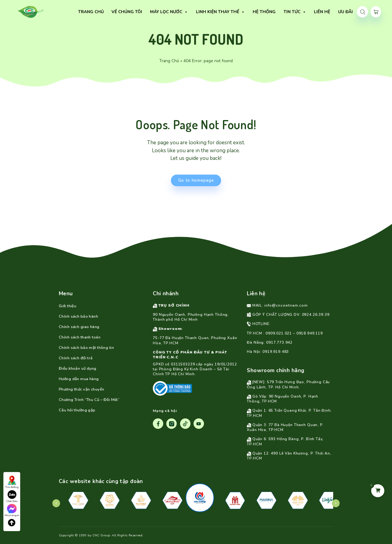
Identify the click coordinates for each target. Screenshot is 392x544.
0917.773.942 (279, 342)
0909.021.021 (279, 333)
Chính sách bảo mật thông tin (86, 348)
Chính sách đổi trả (76, 358)
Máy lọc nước (156, 12)
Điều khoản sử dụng (78, 368)
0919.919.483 (276, 352)
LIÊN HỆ (309, 12)
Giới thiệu (68, 306)
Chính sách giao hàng (79, 327)
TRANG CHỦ (78, 12)
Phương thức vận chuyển (81, 389)
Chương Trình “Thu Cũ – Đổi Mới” (89, 400)
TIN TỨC (282, 12)
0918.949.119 (310, 333)
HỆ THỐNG (252, 12)
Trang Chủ (169, 61)
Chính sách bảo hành (78, 316)
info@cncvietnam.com (286, 305)
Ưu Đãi (333, 12)
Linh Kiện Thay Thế (208, 12)
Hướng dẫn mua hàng (79, 379)
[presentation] (56, 503)
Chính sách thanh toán (80, 337)
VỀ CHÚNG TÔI (115, 12)
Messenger (12, 510)
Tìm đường (12, 482)
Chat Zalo (12, 496)
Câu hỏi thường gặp (77, 410)
